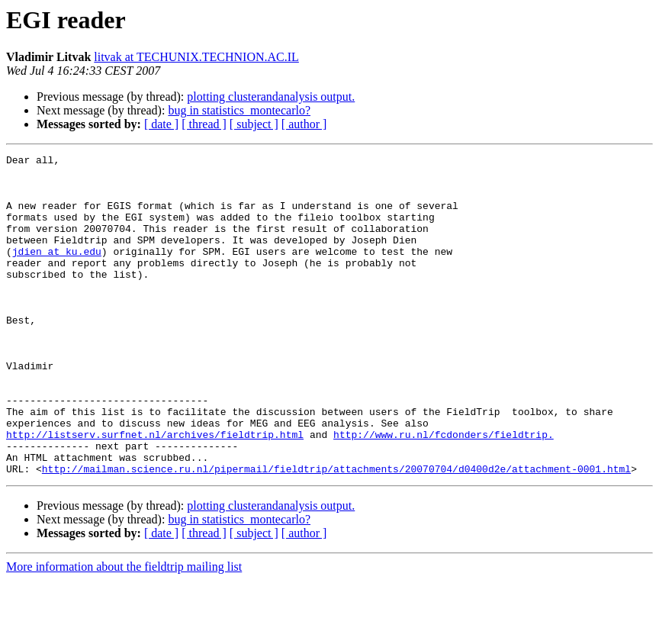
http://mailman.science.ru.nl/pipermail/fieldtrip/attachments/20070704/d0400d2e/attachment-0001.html (336, 533)
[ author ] (304, 124)
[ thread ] (204, 124)
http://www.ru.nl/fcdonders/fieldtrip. (444, 491)
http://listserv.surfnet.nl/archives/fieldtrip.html (155, 491)
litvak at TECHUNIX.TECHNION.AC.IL (196, 57)
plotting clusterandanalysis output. (271, 97)
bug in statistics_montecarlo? (239, 110)
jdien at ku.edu (57, 272)
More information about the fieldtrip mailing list (124, 631)
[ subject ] (254, 124)
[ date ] (161, 124)
